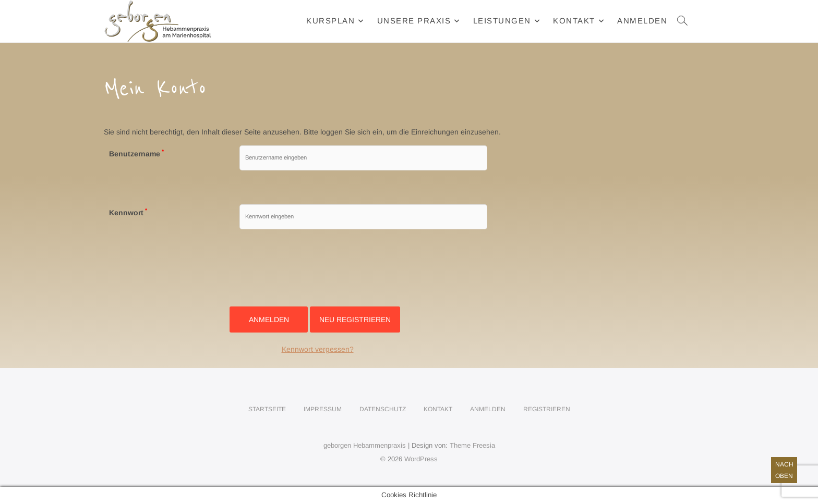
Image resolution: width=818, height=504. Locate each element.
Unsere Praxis (414, 21)
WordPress (421, 459)
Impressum (323, 409)
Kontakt (574, 21)
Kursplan (330, 21)
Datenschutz (383, 409)
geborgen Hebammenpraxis (365, 445)
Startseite (267, 409)
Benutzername (136, 154)
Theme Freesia (472, 445)
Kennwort (128, 213)
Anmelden (642, 21)
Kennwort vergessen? (318, 349)
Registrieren (547, 409)
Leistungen (502, 21)
